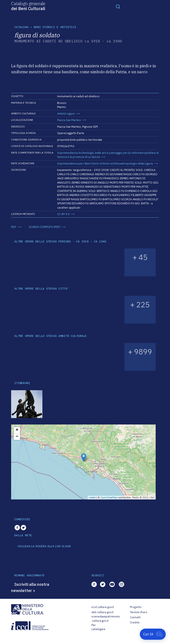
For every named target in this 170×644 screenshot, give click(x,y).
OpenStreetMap (109, 498)
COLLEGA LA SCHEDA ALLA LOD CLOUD (44, 546)
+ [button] (17, 430)
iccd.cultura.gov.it (103, 607)
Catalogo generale (28, 6)
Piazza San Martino (69, 120)
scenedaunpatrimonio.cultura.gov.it (106, 619)
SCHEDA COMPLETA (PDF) (45, 227)
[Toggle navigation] (118, 6)
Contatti (135, 617)
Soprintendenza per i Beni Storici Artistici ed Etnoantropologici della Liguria (105, 164)
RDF (14, 227)
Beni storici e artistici (55, 27)
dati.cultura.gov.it (102, 612)
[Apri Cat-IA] (153, 634)
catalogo (21, 27)
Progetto (136, 607)
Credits (135, 622)
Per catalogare (98, 627)
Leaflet (92, 498)
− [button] (17, 437)
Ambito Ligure (66, 114)
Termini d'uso (139, 612)
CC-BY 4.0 (63, 214)
